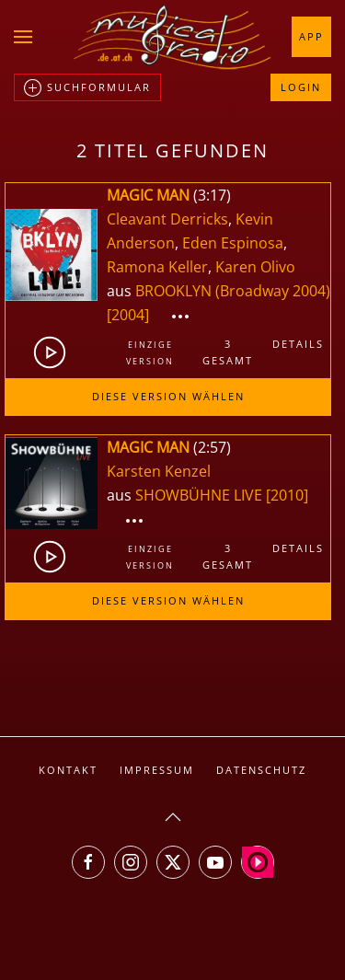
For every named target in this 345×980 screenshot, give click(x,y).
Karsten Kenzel (159, 471)
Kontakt (68, 770)
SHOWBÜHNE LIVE (201, 495)
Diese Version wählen (168, 396)
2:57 (212, 447)
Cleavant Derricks (167, 219)
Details (298, 344)
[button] (23, 37)
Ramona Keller (157, 267)
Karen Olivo (255, 267)
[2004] (128, 315)
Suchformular (87, 88)
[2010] (287, 495)
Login (301, 87)
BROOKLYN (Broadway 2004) (233, 291)
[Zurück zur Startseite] (173, 37)
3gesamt (228, 352)
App (311, 36)
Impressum (157, 770)
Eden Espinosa (233, 243)
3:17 (212, 195)
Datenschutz (261, 770)
